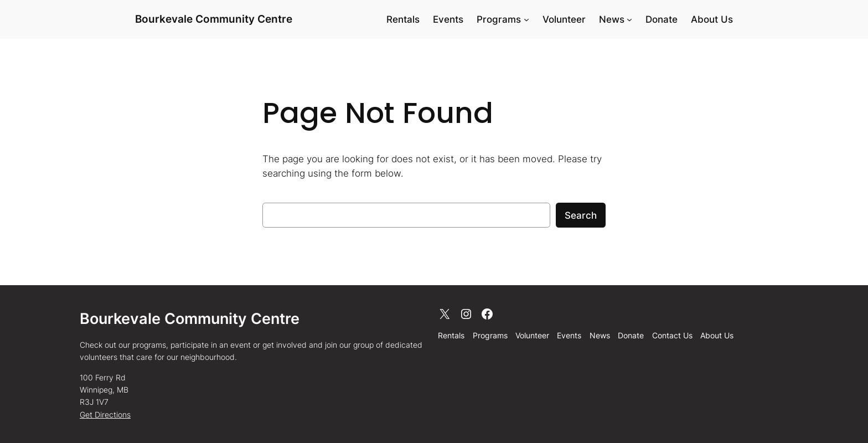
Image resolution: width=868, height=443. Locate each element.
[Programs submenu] (526, 19)
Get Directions (105, 414)
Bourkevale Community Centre (214, 19)
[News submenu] (629, 19)
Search (581, 215)
